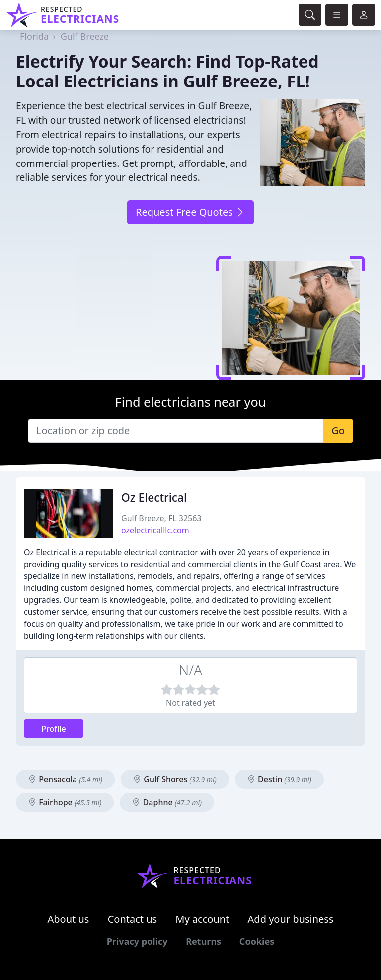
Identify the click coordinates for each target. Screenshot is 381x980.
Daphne (167, 802)
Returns (203, 941)
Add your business (291, 919)
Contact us (133, 919)
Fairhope (65, 802)
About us (69, 919)
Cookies (257, 941)
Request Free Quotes (190, 212)
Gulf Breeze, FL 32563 (161, 518)
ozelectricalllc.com (155, 530)
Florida (34, 36)
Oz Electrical (154, 498)
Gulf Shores (175, 779)
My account (202, 919)
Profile (54, 729)
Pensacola (65, 779)
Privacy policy (137, 941)
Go (338, 431)
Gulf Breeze (85, 36)
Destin (279, 779)
